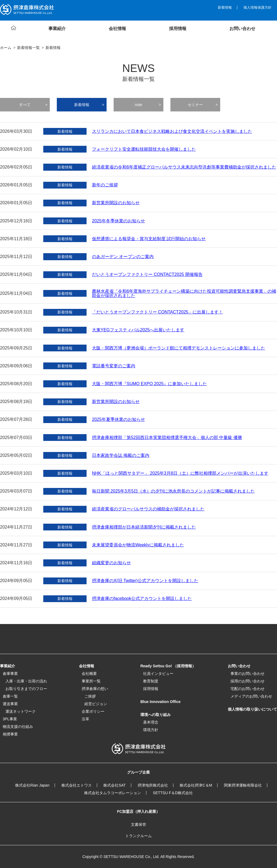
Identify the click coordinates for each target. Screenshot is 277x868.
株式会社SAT (114, 785)
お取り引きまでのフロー (26, 689)
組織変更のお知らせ (111, 563)
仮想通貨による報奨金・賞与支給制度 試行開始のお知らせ (149, 239)
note (138, 105)
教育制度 (151, 681)
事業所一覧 (91, 681)
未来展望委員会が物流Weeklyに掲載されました (138, 545)
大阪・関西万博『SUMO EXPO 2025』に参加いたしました (149, 384)
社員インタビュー (158, 674)
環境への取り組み (156, 715)
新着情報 (225, 7)
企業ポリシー (93, 711)
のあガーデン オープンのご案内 (123, 257)
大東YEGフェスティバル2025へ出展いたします (138, 330)
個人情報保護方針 (258, 7)
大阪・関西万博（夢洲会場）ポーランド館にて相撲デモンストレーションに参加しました (179, 348)
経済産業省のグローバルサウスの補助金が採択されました (148, 509)
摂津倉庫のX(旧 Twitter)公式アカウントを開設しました (145, 581)
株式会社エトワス (77, 785)
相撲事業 (10, 734)
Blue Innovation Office (161, 702)
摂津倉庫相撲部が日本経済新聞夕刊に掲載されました (144, 527)
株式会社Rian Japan (32, 785)
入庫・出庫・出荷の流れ (26, 681)
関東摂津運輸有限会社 (243, 785)
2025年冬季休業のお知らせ (118, 221)
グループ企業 (138, 772)
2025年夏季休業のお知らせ (118, 420)
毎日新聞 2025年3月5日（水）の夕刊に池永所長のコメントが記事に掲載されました (173, 491)
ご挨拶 (90, 696)
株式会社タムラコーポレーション (113, 793)
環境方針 (151, 730)
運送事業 (10, 704)
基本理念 (151, 722)
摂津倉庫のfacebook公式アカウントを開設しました (142, 599)
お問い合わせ (239, 666)
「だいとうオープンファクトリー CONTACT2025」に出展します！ (157, 312)
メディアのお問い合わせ (251, 696)
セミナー (195, 105)
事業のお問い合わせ (248, 674)
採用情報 (151, 689)
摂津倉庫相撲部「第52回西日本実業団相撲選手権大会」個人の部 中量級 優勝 (167, 438)
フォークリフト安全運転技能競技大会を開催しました (144, 149)
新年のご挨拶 (105, 185)
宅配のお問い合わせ (248, 689)
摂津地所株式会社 (153, 785)
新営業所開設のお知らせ (116, 203)
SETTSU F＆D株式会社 (173, 793)
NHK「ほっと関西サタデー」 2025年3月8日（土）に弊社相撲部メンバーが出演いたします (180, 473)
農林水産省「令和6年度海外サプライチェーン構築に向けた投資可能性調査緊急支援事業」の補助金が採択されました (184, 293)
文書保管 (138, 824)
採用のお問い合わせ (248, 681)
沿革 (85, 719)
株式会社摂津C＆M (196, 785)
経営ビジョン (96, 704)
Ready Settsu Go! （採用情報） (168, 666)
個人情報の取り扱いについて (252, 709)
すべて (25, 105)
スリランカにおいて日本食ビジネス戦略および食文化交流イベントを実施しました (172, 131)
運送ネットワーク (21, 711)
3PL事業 (10, 719)
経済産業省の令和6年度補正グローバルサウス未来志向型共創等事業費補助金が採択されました (184, 167)
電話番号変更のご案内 (114, 366)
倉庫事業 (10, 674)
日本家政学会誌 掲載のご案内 (121, 456)
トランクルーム (138, 836)
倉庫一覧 (10, 696)
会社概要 (89, 674)
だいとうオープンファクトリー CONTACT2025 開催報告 (147, 275)
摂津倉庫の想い (95, 689)
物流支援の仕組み (18, 727)
